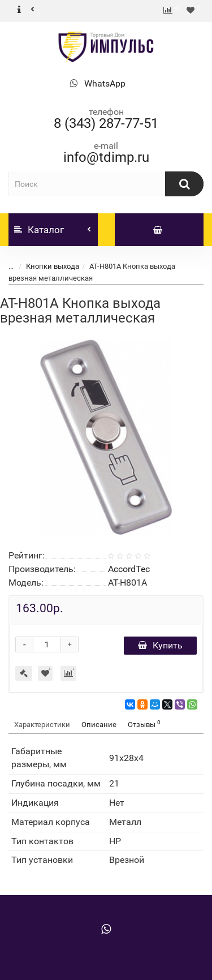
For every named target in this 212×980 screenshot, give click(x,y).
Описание (99, 725)
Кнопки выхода (53, 266)
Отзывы (144, 724)
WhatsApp (105, 83)
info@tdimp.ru (106, 157)
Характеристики (42, 725)
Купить (160, 645)
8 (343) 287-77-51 (106, 123)
